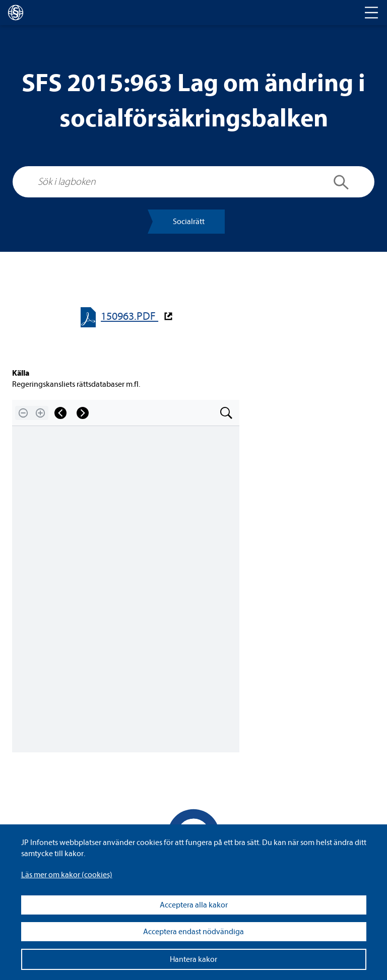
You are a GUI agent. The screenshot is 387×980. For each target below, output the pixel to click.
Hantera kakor (193, 959)
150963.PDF (130, 317)
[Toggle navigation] (371, 13)
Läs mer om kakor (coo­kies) (67, 875)
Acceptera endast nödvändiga (193, 932)
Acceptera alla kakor (194, 905)
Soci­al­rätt (189, 222)
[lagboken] (16, 13)
